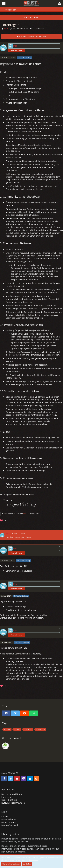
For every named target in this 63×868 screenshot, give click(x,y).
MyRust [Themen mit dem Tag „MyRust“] (7, 729)
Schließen (27, 864)
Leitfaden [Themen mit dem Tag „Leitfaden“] (28, 729)
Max (25, 514)
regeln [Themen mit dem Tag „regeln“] (17, 729)
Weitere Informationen (11, 864)
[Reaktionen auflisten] (3, 520)
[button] (4, 3)
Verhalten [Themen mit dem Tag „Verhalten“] (40, 729)
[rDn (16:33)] (5, 746)
